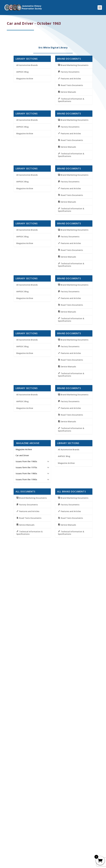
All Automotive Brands (27, 65)
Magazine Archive (25, 79)
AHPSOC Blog (22, 72)
